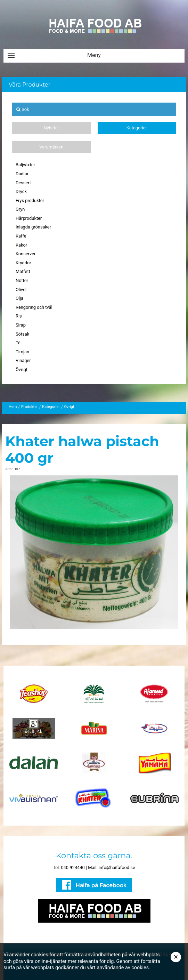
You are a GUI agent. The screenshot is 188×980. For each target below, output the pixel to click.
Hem (13, 407)
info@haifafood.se (117, 867)
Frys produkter (30, 200)
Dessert (23, 183)
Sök (23, 109)
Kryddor (23, 263)
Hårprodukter (29, 218)
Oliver (21, 290)
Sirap (21, 325)
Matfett (23, 271)
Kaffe (21, 236)
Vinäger (23, 360)
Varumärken (51, 147)
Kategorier (137, 128)
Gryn (20, 209)
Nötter (22, 280)
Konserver (26, 254)
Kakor (21, 245)
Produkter (30, 407)
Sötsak (22, 334)
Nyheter (51, 128)
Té (18, 343)
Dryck (21, 191)
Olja (19, 298)
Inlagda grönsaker (33, 227)
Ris (19, 316)
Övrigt (22, 369)
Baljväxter (25, 165)
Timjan (22, 352)
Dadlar (22, 174)
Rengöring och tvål (34, 307)
